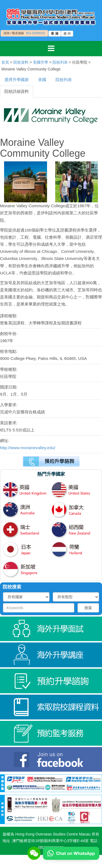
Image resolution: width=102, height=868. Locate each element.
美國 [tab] (42, 80)
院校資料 (21, 62)
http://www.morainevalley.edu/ (28, 448)
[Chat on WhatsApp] (71, 853)
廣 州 (67, 34)
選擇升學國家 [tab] (17, 80)
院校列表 (60, 62)
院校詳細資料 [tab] (17, 91)
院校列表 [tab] (64, 80)
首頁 (5, 62)
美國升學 (41, 62)
